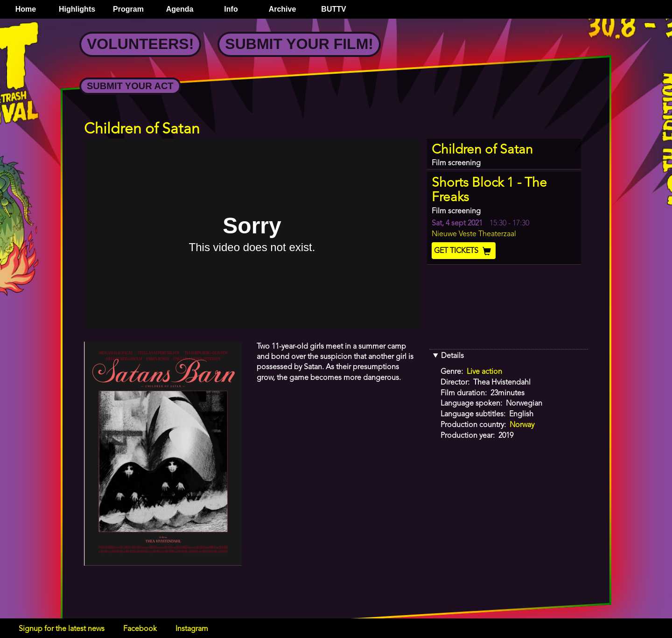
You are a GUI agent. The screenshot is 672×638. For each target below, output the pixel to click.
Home (26, 9)
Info (231, 9)
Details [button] (452, 356)
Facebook (140, 629)
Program (128, 9)
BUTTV (333, 9)
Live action (484, 372)
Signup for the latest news (62, 629)
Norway (522, 425)
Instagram (192, 629)
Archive (283, 9)
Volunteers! (140, 44)
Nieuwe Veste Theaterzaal (474, 234)
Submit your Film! (299, 44)
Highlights (77, 9)
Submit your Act (130, 86)
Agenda (180, 9)
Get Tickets (464, 251)
